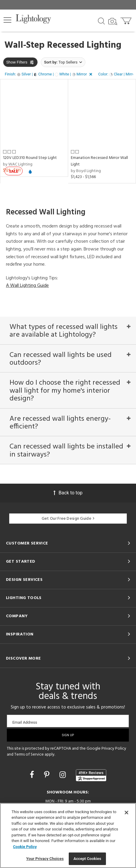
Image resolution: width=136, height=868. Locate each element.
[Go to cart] (127, 20)
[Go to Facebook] (33, 775)
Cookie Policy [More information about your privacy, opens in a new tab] (25, 847)
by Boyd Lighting (86, 171)
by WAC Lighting (18, 164)
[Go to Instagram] (64, 775)
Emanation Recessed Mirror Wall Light (99, 161)
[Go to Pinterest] (48, 775)
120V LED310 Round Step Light (30, 158)
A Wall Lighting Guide (27, 286)
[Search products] (101, 21)
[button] (7, 20)
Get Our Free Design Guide (68, 519)
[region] (68, 835)
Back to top (68, 493)
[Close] (126, 813)
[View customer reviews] (91, 775)
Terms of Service (29, 755)
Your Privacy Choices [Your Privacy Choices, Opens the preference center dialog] (45, 859)
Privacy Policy (114, 749)
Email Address (25, 722)
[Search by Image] (113, 21)
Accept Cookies (87, 859)
